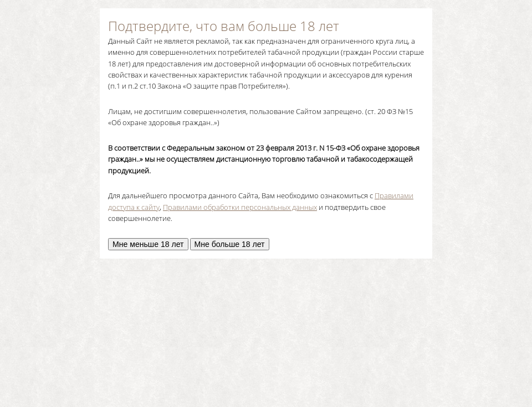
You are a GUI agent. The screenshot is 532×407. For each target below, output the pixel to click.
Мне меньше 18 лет (148, 244)
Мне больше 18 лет (230, 244)
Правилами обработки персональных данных (240, 207)
